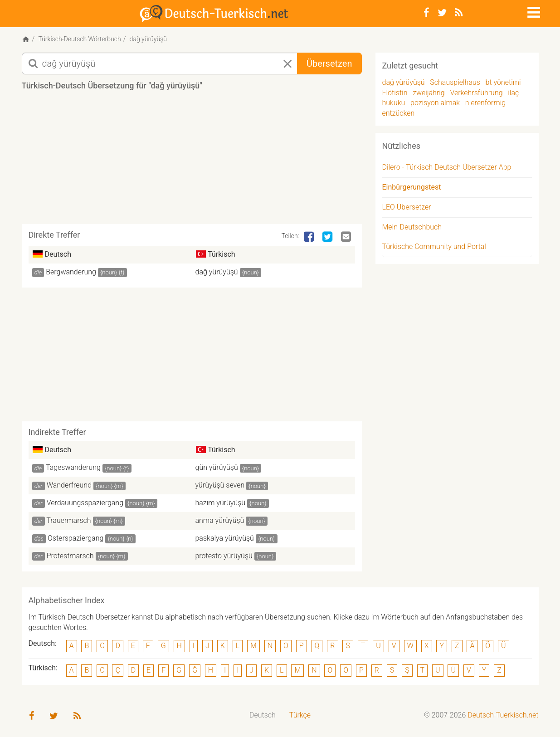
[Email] (347, 237)
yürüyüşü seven (220, 485)
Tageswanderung (73, 467)
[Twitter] (442, 13)
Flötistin (395, 93)
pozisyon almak (435, 103)
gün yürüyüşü (217, 467)
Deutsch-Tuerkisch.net (503, 715)
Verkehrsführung (476, 93)
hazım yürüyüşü (221, 503)
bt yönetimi (503, 82)
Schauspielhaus (455, 82)
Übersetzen (329, 63)
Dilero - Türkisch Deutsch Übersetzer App (447, 167)
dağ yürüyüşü (217, 272)
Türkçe (300, 715)
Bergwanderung (71, 272)
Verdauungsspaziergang (85, 503)
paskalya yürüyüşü (225, 538)
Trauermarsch (68, 520)
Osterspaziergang (75, 538)
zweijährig (429, 93)
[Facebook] (426, 13)
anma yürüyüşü (220, 520)
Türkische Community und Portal (434, 246)
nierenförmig (485, 103)
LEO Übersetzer (407, 207)
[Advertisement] (192, 161)
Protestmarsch (70, 556)
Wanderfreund (69, 485)
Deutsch (263, 715)
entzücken (399, 113)
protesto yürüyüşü (224, 556)
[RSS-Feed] (459, 13)
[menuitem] (263, 715)
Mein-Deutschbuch (412, 227)
